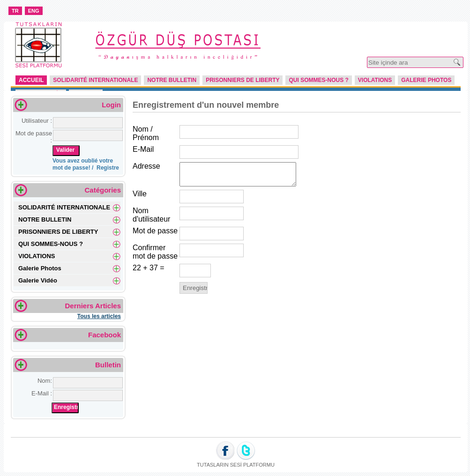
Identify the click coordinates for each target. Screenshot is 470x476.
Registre (108, 168)
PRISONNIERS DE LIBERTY (242, 80)
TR (15, 11)
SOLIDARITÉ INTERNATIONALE (95, 80)
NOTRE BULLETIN (172, 80)
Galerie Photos (426, 80)
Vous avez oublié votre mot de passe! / (83, 164)
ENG (34, 11)
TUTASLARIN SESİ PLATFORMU (236, 465)
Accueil (31, 80)
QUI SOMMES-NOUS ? (318, 80)
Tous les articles (99, 316)
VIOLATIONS (375, 80)
